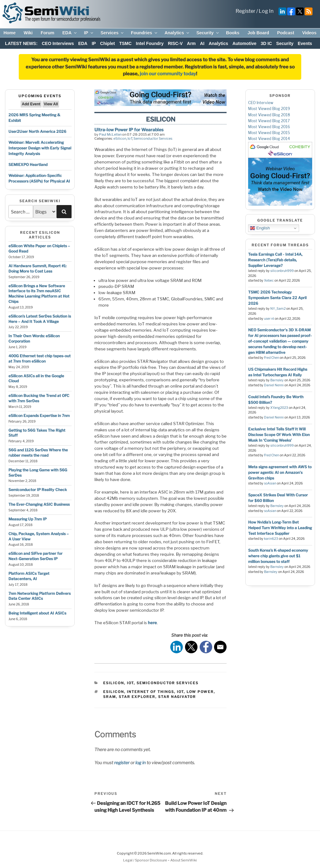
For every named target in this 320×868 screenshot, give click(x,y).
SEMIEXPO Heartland (28, 165)
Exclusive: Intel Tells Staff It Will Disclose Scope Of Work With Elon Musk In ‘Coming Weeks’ (279, 435)
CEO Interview (261, 103)
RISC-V (175, 43)
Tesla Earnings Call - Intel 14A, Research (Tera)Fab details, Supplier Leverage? (275, 260)
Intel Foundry (150, 43)
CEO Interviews (58, 43)
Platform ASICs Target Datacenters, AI (29, 576)
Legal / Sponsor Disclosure (145, 860)
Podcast (286, 33)
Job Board (258, 33)
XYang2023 (279, 408)
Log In (266, 11)
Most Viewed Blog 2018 (269, 115)
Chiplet (107, 43)
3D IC (266, 43)
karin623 (271, 539)
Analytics (177, 33)
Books (233, 33)
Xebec (269, 281)
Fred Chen (272, 358)
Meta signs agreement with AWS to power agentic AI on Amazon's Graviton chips (280, 472)
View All (51, 104)
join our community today (168, 74)
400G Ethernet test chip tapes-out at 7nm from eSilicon (40, 359)
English (260, 228)
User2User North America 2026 (37, 131)
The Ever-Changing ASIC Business (39, 504)
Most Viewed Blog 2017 (269, 121)
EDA (70, 33)
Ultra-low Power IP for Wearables (129, 130)
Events (305, 43)
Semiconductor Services (153, 138)
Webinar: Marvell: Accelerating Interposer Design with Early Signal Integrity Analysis (40, 148)
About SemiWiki (184, 860)
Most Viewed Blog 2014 (269, 139)
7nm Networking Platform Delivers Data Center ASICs (40, 596)
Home (10, 33)
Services (113, 33)
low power (200, 692)
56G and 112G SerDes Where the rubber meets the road (38, 453)
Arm (191, 43)
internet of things (150, 692)
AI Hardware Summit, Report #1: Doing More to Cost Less (37, 268)
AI (202, 43)
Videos (309, 33)
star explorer (137, 697)
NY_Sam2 (278, 309)
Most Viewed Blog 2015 (269, 133)
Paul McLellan (110, 134)
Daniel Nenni (274, 385)
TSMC (125, 43)
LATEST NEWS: (21, 43)
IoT (130, 138)
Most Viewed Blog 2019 (269, 109)
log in (140, 763)
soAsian (270, 483)
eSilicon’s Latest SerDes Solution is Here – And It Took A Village (40, 319)
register (122, 763)
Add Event (31, 104)
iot (180, 692)
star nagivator (177, 697)
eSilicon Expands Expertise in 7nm (39, 416)
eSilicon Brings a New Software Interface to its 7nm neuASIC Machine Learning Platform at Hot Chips (39, 294)
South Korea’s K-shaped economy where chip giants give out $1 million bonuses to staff (278, 556)
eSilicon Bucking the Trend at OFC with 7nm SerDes (39, 398)
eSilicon (120, 138)
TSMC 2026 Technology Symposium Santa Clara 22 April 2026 (277, 298)
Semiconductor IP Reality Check (38, 490)
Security (208, 33)
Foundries (145, 33)
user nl (269, 319)
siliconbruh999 (282, 271)
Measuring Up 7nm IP (27, 519)
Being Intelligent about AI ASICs (37, 613)
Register (245, 11)
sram (110, 697)
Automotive (245, 43)
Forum (47, 33)
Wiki (28, 33)
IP (89, 33)
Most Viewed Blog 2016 (269, 127)
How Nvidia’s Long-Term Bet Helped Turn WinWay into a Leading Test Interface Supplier (280, 528)
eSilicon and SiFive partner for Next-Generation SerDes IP (35, 556)
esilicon (114, 692)
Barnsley (277, 380)
